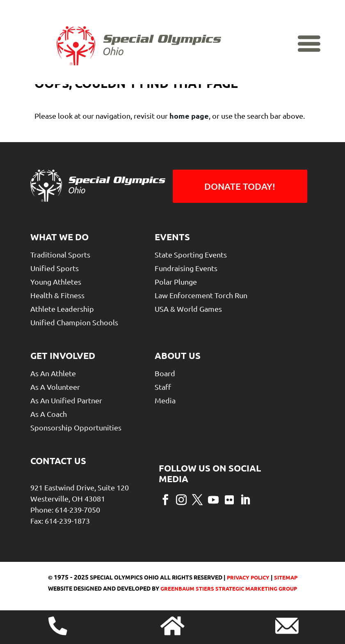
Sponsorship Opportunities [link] (76, 427)
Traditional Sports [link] (60, 254)
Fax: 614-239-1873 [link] (60, 521)
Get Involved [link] (63, 355)
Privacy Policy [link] (248, 577)
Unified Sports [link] (55, 268)
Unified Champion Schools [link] (74, 322)
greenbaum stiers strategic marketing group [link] (229, 588)
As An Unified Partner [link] (66, 400)
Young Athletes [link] (56, 282)
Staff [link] (163, 387)
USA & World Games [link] (188, 309)
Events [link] (172, 237)
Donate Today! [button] (240, 186)
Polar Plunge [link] (176, 282)
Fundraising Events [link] (186, 268)
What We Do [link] (59, 237)
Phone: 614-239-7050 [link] (65, 509)
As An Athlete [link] (53, 373)
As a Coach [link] (49, 414)
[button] (165, 499)
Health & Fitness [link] (57, 295)
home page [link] (189, 116)
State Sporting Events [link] (191, 254)
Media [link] (165, 400)
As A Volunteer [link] (55, 387)
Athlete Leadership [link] (62, 309)
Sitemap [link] (286, 577)
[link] (139, 62)
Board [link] (165, 373)
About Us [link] (178, 355)
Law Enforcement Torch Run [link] (201, 295)
